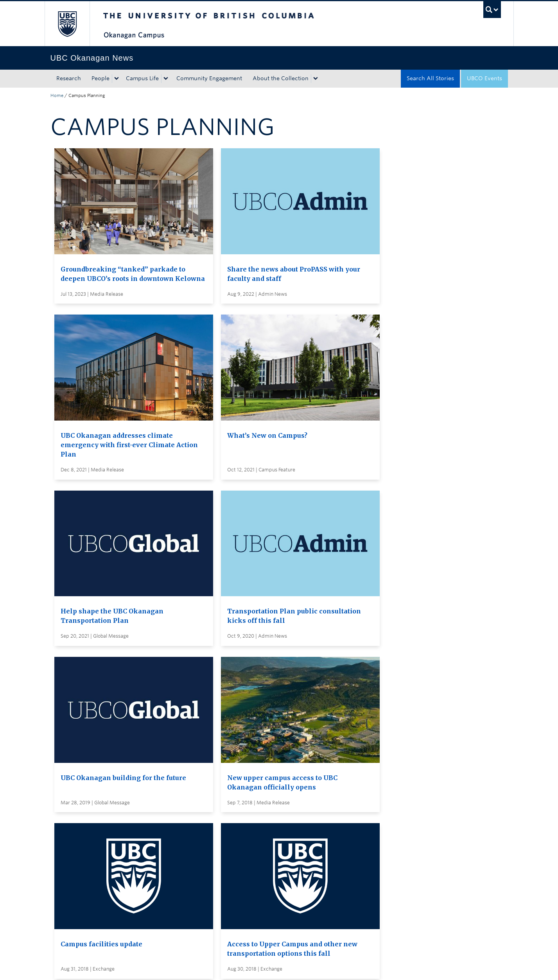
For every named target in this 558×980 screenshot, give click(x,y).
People (100, 78)
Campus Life (142, 78)
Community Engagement (209, 78)
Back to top (69, 894)
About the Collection (281, 78)
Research (69, 78)
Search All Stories (430, 78)
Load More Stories (277, 747)
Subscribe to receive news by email (294, 815)
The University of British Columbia (67, 24)
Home (57, 95)
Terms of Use (139, 966)
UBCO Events (484, 78)
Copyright (179, 966)
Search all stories (269, 801)
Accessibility (216, 966)
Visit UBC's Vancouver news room (293, 830)
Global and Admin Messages (285, 844)
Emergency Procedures (82, 966)
